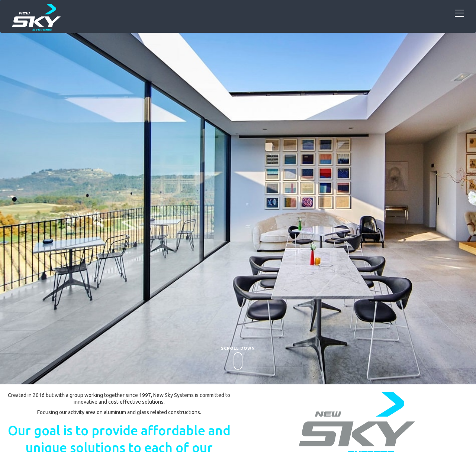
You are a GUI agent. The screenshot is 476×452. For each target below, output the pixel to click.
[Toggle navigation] (459, 14)
